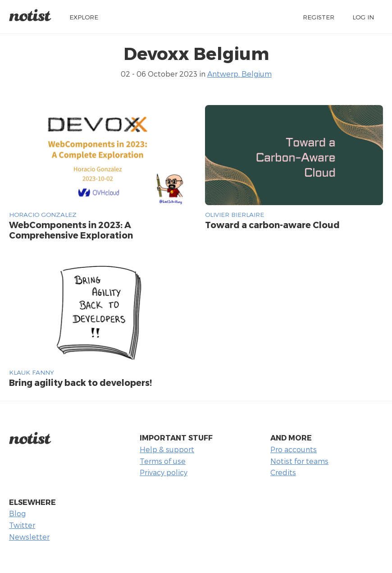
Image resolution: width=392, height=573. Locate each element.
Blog (17, 513)
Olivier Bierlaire (235, 214)
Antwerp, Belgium (239, 74)
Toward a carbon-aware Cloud (272, 225)
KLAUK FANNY (32, 372)
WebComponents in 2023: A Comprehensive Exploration (71, 230)
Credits (283, 472)
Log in (363, 17)
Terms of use (163, 461)
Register (319, 17)
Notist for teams (299, 461)
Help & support (167, 449)
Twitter (22, 525)
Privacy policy (164, 472)
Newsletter (29, 537)
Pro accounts (294, 449)
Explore (84, 17)
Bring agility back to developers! (80, 383)
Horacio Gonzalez (43, 214)
